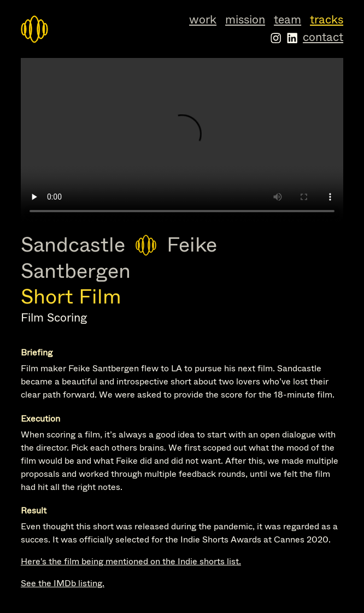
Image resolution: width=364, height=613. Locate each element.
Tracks (327, 20)
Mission (245, 20)
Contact (323, 37)
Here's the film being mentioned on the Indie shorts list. (131, 561)
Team (287, 20)
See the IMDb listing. (63, 583)
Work (203, 20)
